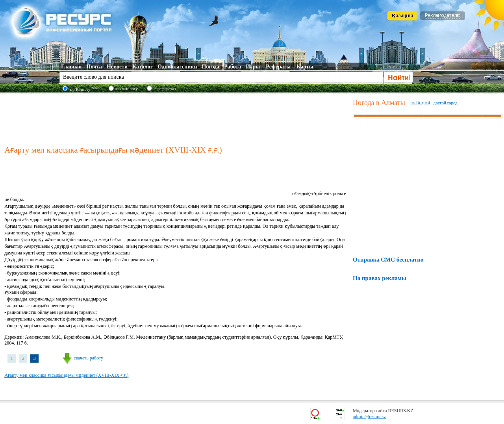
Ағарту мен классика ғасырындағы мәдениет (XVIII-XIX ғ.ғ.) (66, 375)
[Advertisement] (177, 118)
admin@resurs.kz (369, 417)
